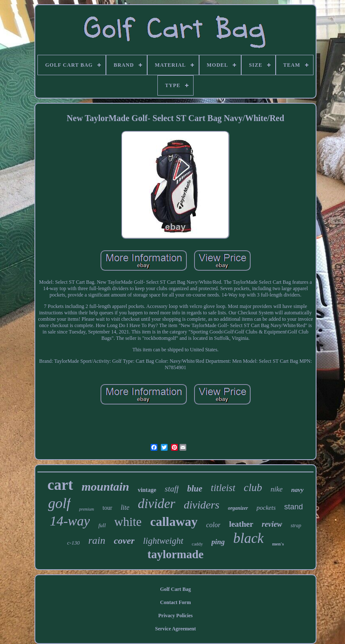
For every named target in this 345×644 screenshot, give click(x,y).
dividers (202, 505)
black (248, 538)
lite (125, 507)
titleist (223, 488)
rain (97, 540)
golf (59, 503)
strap (296, 525)
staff (172, 489)
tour (107, 508)
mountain (105, 487)
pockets (266, 508)
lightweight (163, 541)
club (253, 487)
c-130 (74, 543)
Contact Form (175, 602)
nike (277, 489)
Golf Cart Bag (175, 589)
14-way (70, 521)
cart (60, 485)
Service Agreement (175, 629)
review (272, 524)
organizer (238, 508)
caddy (197, 544)
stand (294, 507)
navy (297, 490)
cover (124, 541)
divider (157, 504)
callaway (174, 521)
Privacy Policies (175, 616)
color (214, 525)
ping (218, 542)
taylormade (176, 554)
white (128, 522)
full (102, 525)
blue (195, 489)
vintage (147, 490)
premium (87, 509)
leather (241, 524)
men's (278, 544)
